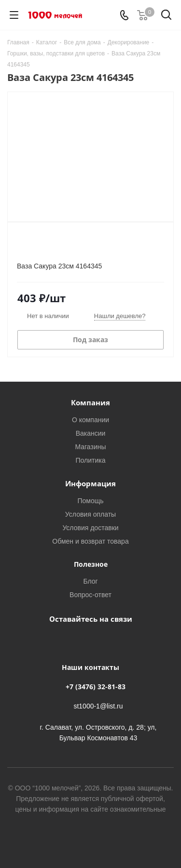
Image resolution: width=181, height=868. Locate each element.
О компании (90, 420)
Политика (91, 460)
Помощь (90, 501)
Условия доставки (90, 527)
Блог (90, 581)
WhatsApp (100, 641)
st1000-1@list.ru (98, 706)
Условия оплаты (90, 514)
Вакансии (91, 433)
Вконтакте (76, 641)
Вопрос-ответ (90, 594)
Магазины (90, 447)
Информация (90, 483)
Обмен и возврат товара (90, 541)
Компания (90, 402)
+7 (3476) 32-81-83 (96, 687)
